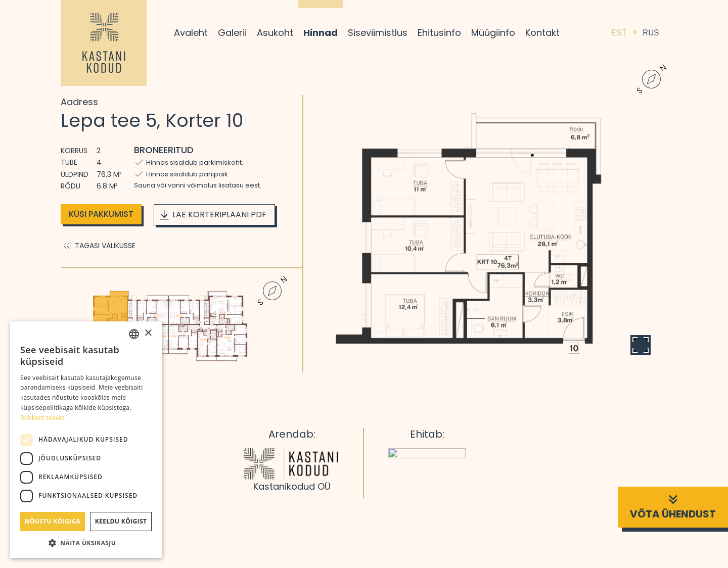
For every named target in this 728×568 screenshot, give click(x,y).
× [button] (148, 333)
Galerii (232, 33)
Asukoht (275, 33)
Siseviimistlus (378, 33)
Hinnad (321, 33)
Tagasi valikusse (98, 246)
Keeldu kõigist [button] (121, 521)
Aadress (79, 102)
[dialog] (86, 440)
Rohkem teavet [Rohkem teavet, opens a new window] (42, 418)
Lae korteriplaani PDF (212, 215)
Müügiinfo (493, 33)
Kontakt (542, 33)
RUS (651, 33)
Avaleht (191, 33)
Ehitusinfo (439, 33)
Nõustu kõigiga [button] (53, 521)
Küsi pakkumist (101, 214)
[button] (86, 543)
